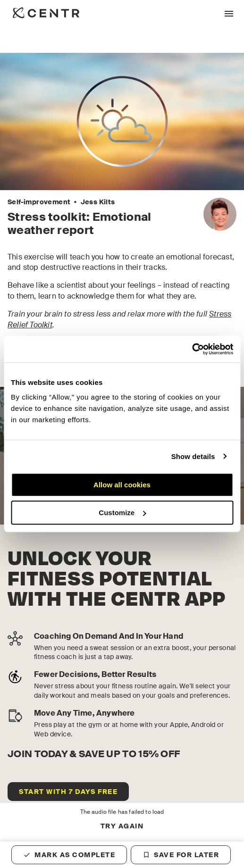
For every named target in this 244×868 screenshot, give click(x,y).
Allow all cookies (122, 485)
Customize (122, 513)
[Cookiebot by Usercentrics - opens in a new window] (192, 349)
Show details (193, 456)
